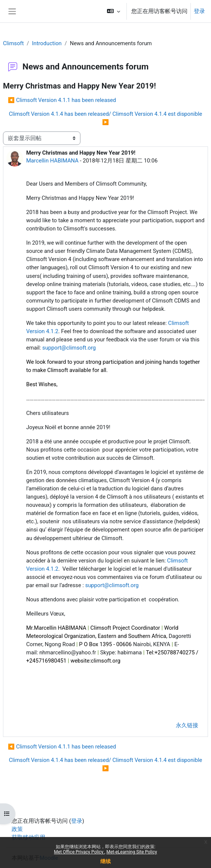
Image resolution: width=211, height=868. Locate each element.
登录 (199, 11)
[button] (114, 11)
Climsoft (13, 43)
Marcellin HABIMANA (52, 161)
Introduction (47, 43)
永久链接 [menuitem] (187, 725)
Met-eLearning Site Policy (132, 852)
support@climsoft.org (69, 348)
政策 (17, 829)
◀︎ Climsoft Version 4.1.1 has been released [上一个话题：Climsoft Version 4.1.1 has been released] (62, 100)
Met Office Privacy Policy (79, 852)
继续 (105, 861)
